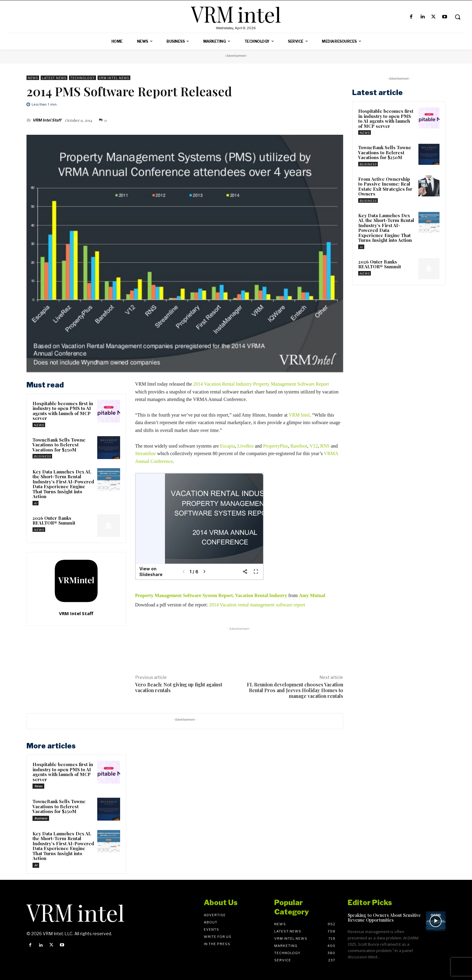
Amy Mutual (312, 595)
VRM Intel (299, 415)
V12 (314, 446)
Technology (82, 78)
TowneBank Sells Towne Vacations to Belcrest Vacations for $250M (59, 445)
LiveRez (246, 446)
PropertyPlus (276, 446)
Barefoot (299, 446)
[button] (458, 17)
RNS (325, 446)
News (33, 78)
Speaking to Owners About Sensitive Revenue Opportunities (384, 918)
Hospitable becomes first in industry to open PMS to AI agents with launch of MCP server (63, 411)
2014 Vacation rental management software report (258, 605)
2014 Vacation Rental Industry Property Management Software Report (261, 384)
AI (36, 503)
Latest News (54, 78)
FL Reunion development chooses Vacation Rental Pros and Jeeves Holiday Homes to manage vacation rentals (295, 690)
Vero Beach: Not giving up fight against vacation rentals (179, 687)
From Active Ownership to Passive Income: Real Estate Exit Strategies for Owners (385, 186)
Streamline (146, 453)
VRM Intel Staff (47, 120)
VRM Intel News (114, 78)
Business (42, 456)
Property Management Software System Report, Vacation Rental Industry (212, 595)
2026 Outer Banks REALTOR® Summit (54, 521)
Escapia (228, 446)
